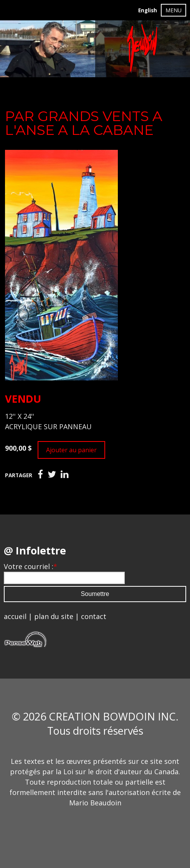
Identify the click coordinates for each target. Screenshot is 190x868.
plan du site (54, 616)
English (148, 10)
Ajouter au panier (71, 450)
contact (94, 616)
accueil (15, 616)
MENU (173, 10)
